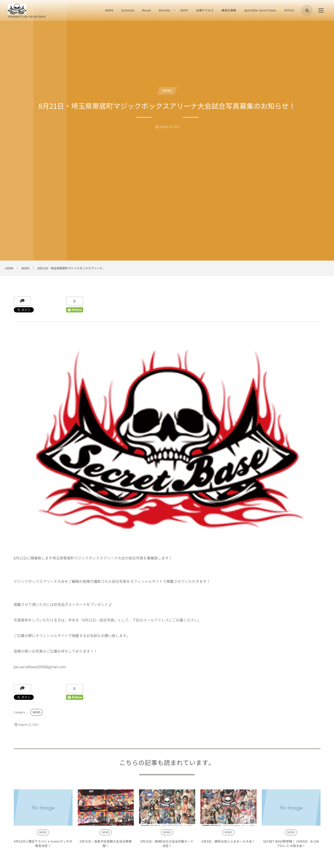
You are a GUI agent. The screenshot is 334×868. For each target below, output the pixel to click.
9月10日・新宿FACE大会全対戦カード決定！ (167, 846)
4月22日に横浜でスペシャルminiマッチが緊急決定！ (43, 846)
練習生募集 (229, 10)
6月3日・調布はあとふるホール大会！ (228, 844)
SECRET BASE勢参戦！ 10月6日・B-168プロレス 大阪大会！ (291, 846)
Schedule (128, 10)
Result (147, 10)
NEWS (109, 10)
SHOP (184, 10)
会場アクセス (205, 10)
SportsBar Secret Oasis (260, 10)
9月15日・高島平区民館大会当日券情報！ (106, 846)
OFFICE (289, 10)
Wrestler (165, 10)
